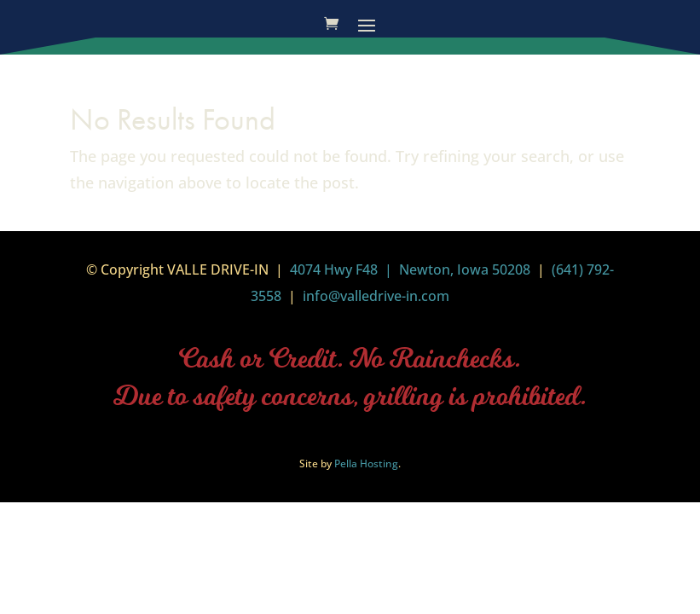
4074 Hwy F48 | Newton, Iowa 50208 (410, 269)
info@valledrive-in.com (374, 296)
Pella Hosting (366, 463)
